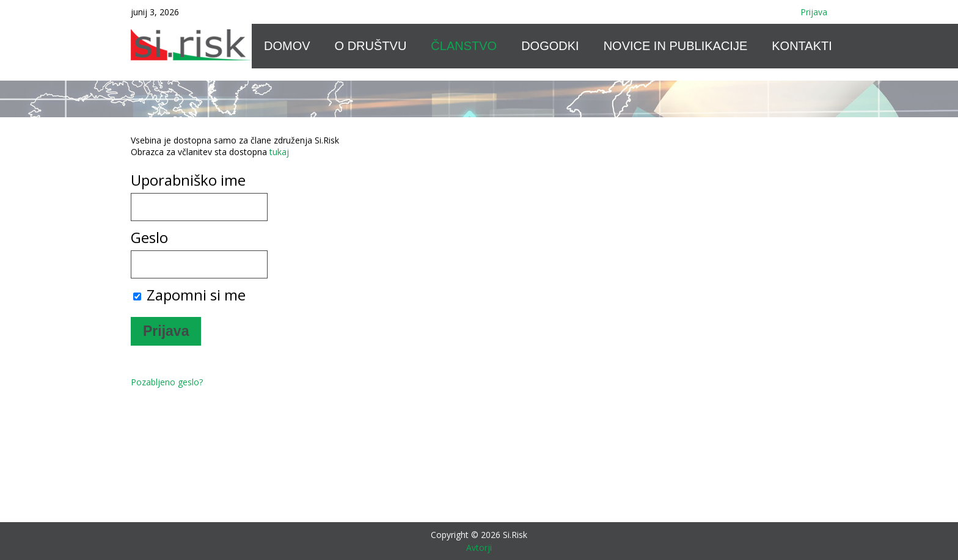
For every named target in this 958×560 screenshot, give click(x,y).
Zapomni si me (189, 295)
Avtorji (479, 547)
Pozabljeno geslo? (167, 382)
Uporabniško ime (188, 180)
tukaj (279, 152)
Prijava (814, 12)
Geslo (149, 237)
